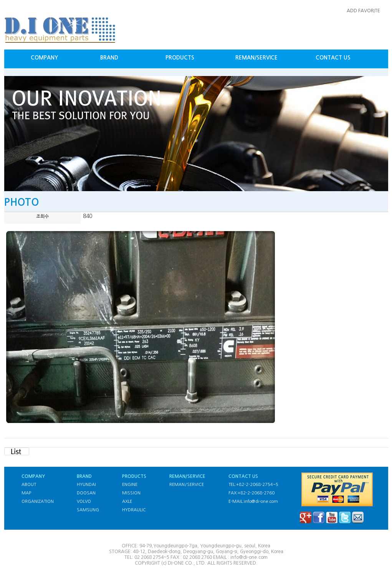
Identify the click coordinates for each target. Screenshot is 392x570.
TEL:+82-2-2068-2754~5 (253, 485)
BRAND (109, 58)
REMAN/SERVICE (256, 58)
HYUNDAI (86, 485)
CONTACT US (333, 58)
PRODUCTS (180, 58)
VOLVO (84, 501)
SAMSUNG (88, 510)
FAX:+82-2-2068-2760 (251, 493)
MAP (26, 493)
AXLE (127, 501)
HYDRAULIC (134, 510)
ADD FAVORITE (363, 11)
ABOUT (29, 485)
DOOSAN (86, 493)
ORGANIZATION (38, 501)
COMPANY (44, 58)
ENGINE (130, 485)
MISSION (131, 493)
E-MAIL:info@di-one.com (253, 501)
